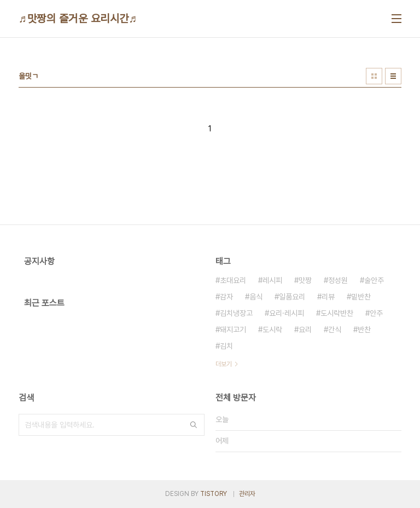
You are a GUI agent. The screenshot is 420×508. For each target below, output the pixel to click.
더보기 (224, 364)
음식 (256, 297)
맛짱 (305, 280)
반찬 (364, 330)
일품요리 (292, 297)
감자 (226, 297)
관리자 (247, 494)
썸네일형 (374, 76)
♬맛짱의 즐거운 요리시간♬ (78, 19)
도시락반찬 (337, 313)
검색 (194, 425)
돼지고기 (233, 330)
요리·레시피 (287, 313)
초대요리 (233, 280)
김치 (226, 346)
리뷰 (328, 297)
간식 (335, 330)
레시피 (272, 280)
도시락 (272, 330)
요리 (305, 330)
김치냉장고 (236, 313)
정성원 (338, 280)
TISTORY (214, 494)
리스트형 (393, 76)
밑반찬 (361, 297)
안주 (376, 313)
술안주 (374, 280)
